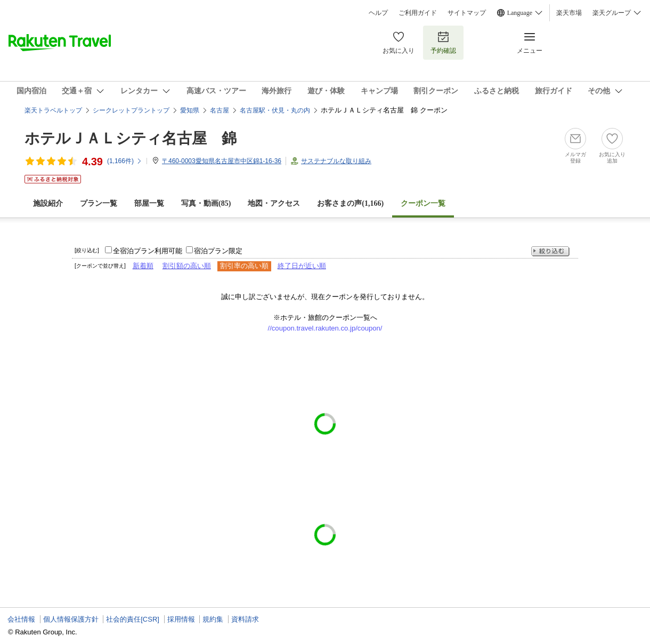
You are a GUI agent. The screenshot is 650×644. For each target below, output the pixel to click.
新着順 (143, 266)
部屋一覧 (149, 203)
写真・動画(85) (206, 203)
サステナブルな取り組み (336, 161)
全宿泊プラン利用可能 (148, 251)
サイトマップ (467, 13)
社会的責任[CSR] (133, 619)
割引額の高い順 (187, 266)
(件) (125, 161)
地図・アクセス (274, 203)
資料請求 (245, 619)
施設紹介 (48, 203)
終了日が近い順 (302, 266)
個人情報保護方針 (71, 619)
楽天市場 (569, 13)
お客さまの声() (350, 203)
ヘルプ (378, 13)
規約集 (213, 619)
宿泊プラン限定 (218, 251)
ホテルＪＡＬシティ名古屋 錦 (131, 138)
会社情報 (21, 619)
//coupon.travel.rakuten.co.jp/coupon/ (325, 328)
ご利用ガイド (418, 13)
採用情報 (181, 619)
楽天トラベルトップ (53, 110)
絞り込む (550, 251)
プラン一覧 (99, 203)
